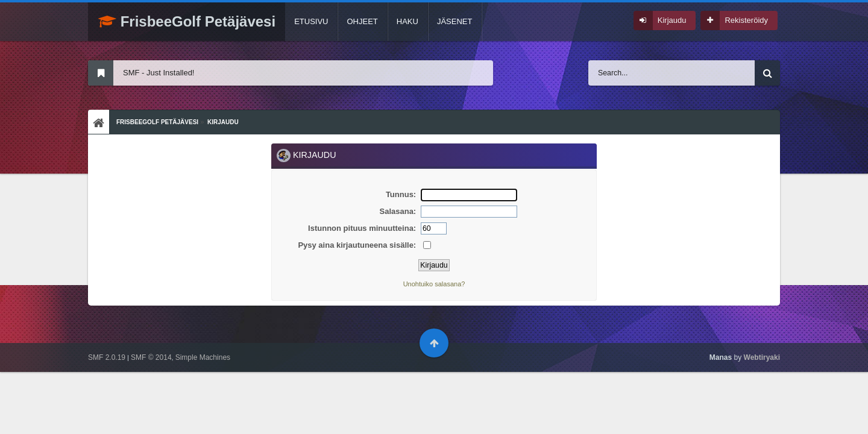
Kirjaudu (672, 20)
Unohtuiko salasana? (434, 284)
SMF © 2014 (151, 357)
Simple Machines (203, 357)
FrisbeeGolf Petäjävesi (187, 21)
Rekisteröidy (746, 20)
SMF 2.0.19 (107, 357)
